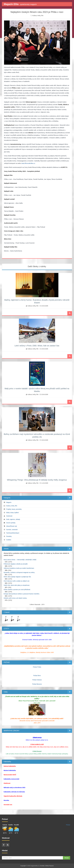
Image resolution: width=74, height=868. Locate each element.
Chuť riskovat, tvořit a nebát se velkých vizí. (17, 581)
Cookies (9, 540)
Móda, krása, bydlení (13, 513)
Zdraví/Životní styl (12, 526)
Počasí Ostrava (37, 680)
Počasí (68, 825)
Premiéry (9, 536)
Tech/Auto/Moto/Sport (13, 533)
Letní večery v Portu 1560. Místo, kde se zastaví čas (37, 346)
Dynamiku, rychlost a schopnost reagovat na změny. (19, 572)
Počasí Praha (37, 667)
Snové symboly (11, 523)
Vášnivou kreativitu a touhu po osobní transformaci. (19, 568)
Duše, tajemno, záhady (13, 519)
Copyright (23, 866)
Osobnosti (9, 516)
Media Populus (50, 866)
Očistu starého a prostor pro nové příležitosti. (17, 590)
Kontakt (42, 866)
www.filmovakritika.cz (28, 163)
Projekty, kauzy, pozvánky (14, 509)
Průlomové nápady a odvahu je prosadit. (16, 564)
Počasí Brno (37, 676)
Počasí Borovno (37, 684)
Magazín (9, 502)
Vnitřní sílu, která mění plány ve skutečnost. (17, 585)
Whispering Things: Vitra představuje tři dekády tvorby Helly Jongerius (37, 480)
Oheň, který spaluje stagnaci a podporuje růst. (17, 577)
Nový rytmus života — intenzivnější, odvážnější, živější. (20, 560)
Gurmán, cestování (12, 530)
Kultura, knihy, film (38, 16)
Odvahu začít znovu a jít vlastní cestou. (15, 598)
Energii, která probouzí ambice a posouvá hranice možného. (22, 594)
